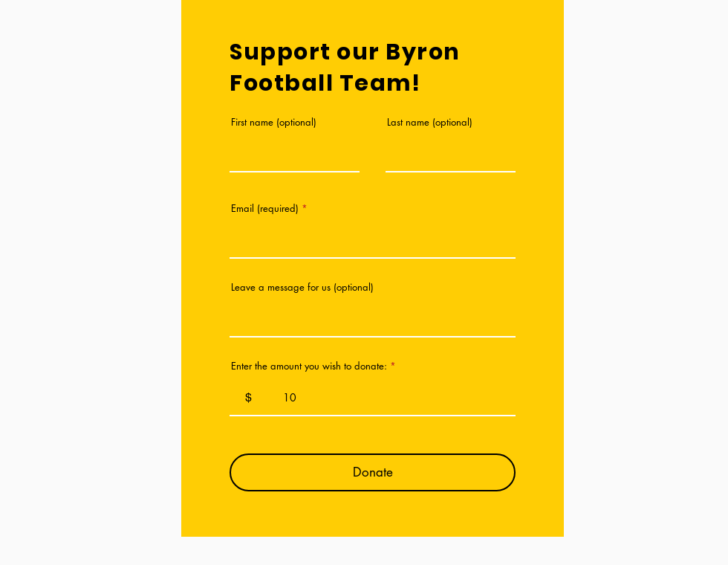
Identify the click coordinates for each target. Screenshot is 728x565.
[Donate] (373, 472)
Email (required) (265, 209)
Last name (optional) (430, 122)
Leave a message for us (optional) (302, 287)
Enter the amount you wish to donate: (309, 366)
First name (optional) (274, 122)
